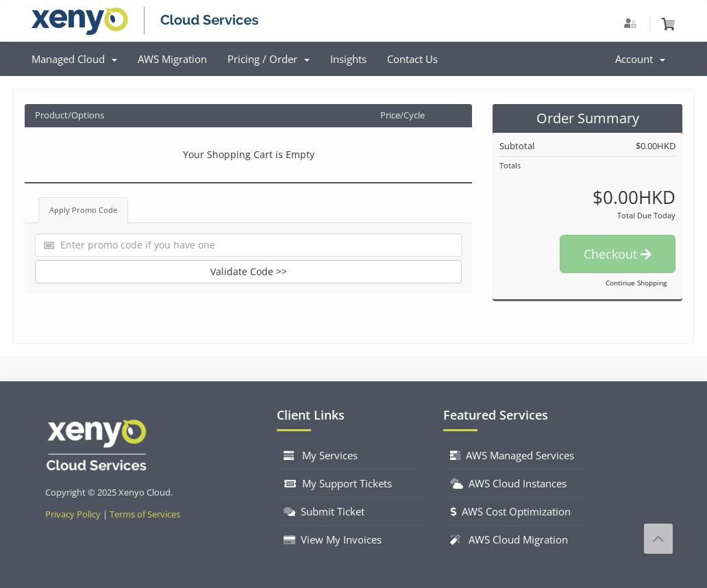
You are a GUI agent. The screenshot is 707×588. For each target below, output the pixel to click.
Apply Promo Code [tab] (83, 210)
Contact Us (412, 59)
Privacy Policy (73, 514)
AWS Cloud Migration (509, 539)
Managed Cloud (74, 59)
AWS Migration (172, 59)
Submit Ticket (324, 511)
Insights (348, 59)
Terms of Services (145, 514)
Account (640, 59)
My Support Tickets (338, 483)
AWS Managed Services (512, 455)
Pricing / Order (269, 59)
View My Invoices (333, 539)
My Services (321, 455)
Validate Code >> (249, 271)
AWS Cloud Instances (508, 483)
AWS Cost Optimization (510, 511)
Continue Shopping (636, 283)
